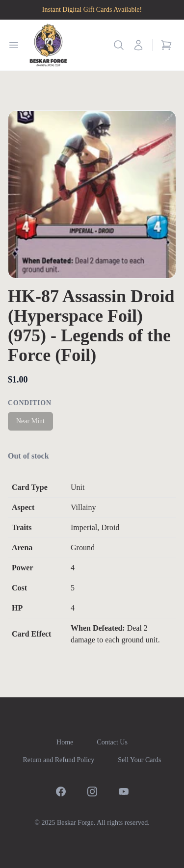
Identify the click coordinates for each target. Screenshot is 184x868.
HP (17, 608)
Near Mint (30, 421)
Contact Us (112, 742)
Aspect (23, 507)
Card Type (30, 487)
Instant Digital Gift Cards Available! (92, 10)
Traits (22, 527)
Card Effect (31, 634)
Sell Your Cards (139, 760)
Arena (22, 548)
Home (65, 742)
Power (23, 568)
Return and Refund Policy (58, 760)
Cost (19, 588)
